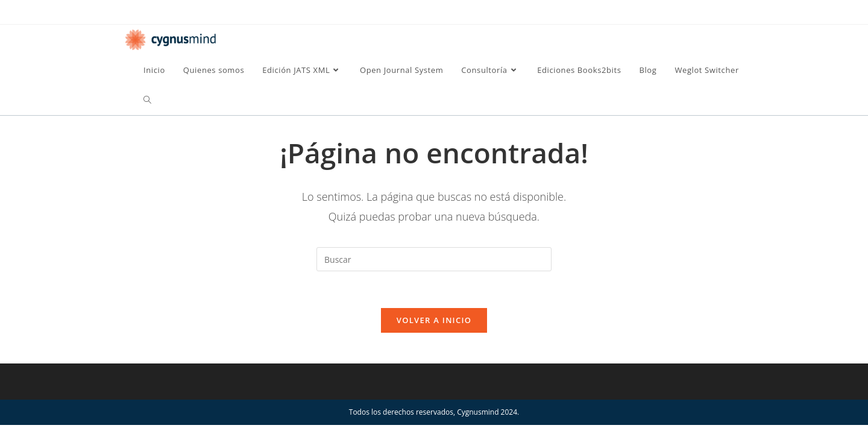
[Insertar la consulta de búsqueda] (434, 259)
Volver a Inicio (434, 320)
